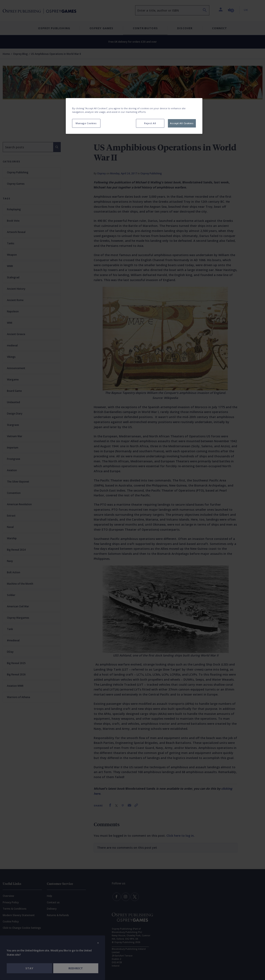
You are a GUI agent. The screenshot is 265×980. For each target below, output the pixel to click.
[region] (134, 116)
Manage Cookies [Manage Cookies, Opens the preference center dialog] (86, 123)
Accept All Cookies (182, 123)
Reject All (150, 123)
